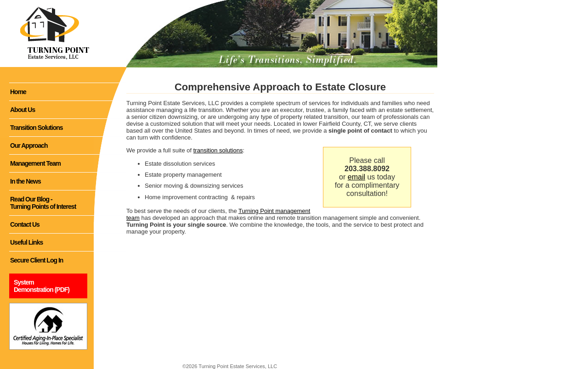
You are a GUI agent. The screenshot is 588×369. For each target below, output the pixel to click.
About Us (23, 110)
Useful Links (26, 242)
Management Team (35, 163)
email (356, 177)
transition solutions (218, 150)
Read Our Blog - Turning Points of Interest (43, 203)
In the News (25, 181)
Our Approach (29, 145)
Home (18, 92)
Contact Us (25, 224)
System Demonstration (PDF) (42, 286)
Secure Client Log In (37, 260)
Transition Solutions (37, 128)
